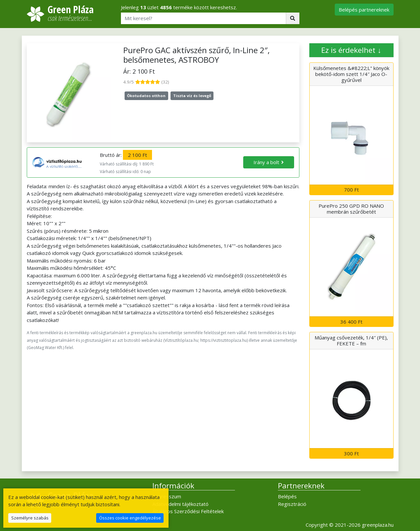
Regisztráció (292, 504)
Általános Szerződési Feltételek (188, 511)
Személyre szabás (30, 518)
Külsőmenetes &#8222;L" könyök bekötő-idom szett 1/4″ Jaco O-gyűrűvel (351, 74)
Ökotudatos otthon (146, 96)
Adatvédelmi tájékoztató (180, 504)
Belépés (287, 496)
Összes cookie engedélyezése (130, 518)
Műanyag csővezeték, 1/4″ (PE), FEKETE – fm (351, 340)
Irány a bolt (266, 162)
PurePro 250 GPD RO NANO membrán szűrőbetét (351, 209)
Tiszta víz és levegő (192, 96)
